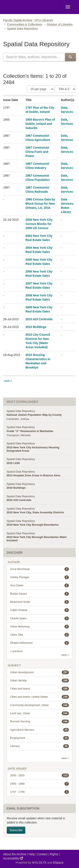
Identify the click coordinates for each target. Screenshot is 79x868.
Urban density (39, 681)
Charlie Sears (39, 618)
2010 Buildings (36, 327)
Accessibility (13, 858)
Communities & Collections (25, 24)
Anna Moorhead (39, 569)
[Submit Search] (70, 57)
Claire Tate (39, 635)
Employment (39, 738)
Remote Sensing (39, 721)
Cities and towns (39, 689)
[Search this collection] (34, 57)
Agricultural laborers (39, 730)
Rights (54, 854)
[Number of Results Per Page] (41, 89)
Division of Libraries (60, 24)
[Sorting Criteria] (65, 89)
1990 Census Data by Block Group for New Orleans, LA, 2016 (40, 204)
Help (32, 854)
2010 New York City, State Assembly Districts (35, 512)
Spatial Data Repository (21, 411)
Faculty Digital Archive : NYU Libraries (28, 20)
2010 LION (13, 463)
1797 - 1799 (39, 792)
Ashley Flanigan (39, 577)
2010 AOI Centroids (39, 319)
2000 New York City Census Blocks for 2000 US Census (39, 224)
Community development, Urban (39, 705)
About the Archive (15, 854)
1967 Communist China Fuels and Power (37, 152)
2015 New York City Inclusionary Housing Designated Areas (33, 449)
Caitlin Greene (39, 610)
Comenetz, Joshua (18, 419)
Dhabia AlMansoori (39, 643)
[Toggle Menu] (68, 7)
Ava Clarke (39, 585)
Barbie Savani (39, 594)
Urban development (39, 672)
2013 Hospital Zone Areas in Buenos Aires (33, 475)
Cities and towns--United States (39, 697)
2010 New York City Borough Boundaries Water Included (37, 539)
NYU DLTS (39, 863)
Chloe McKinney (39, 627)
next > (8, 381)
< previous (16, 651)
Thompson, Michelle (19, 435)
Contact (42, 854)
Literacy (39, 746)
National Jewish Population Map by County (34, 415)
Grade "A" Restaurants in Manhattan (30, 431)
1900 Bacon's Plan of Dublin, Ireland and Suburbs (40, 124)
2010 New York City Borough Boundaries (33, 525)
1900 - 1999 (39, 784)
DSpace (58, 863)
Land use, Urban (39, 713)
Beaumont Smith (39, 602)
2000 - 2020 (39, 775)
